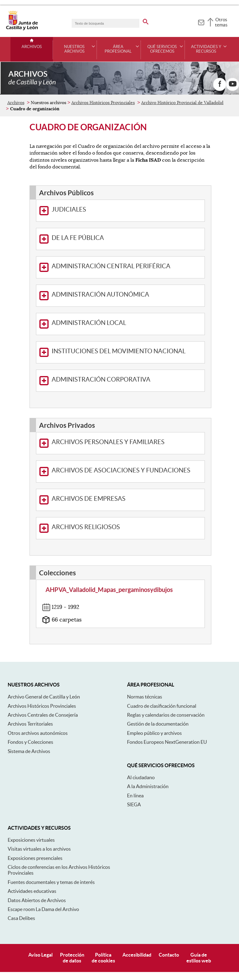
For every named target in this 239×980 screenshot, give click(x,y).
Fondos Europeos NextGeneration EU (167, 714)
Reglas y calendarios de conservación (166, 686)
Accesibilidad (137, 926)
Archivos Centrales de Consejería (43, 686)
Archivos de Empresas (82, 472)
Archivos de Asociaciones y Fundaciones (115, 443)
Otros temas (221, 22)
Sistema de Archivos (29, 723)
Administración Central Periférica (105, 239)
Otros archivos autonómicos (38, 705)
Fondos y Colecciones (30, 714)
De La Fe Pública (72, 211)
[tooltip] (201, 22)
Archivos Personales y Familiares (102, 415)
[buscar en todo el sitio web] (146, 21)
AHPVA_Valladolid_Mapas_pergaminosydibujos (109, 561)
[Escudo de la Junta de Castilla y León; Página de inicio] (22, 29)
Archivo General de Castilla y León (44, 668)
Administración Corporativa (95, 352)
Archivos (32, 47)
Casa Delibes (21, 890)
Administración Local (83, 296)
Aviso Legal (40, 926)
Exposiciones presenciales (35, 830)
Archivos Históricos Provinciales (103, 74)
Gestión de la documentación (158, 695)
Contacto (169, 926)
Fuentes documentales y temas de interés (51, 854)
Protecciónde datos (72, 929)
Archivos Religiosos (80, 500)
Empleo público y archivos (154, 705)
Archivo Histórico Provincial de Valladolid (182, 74)
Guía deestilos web (199, 929)
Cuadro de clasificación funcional (162, 677)
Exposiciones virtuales (31, 812)
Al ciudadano (141, 749)
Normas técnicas (145, 668)
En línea (135, 767)
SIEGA (134, 776)
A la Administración (148, 758)
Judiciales (63, 182)
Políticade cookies (103, 929)
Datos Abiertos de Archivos (37, 872)
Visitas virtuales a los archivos (39, 820)
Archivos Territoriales (30, 695)
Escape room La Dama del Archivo (43, 881)
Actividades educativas (32, 863)
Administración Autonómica (94, 267)
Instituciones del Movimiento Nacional (112, 324)
